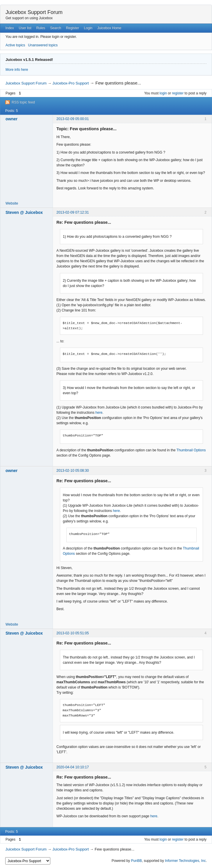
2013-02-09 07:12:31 (73, 212)
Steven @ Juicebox (24, 212)
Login (88, 28)
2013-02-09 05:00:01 (73, 119)
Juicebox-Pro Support (71, 83)
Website (12, 203)
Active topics (15, 45)
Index (9, 28)
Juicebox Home (109, 28)
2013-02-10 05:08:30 (73, 471)
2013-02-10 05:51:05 (73, 633)
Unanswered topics (43, 45)
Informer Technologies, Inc (185, 861)
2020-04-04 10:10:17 (73, 767)
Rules (41, 28)
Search (56, 28)
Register (73, 28)
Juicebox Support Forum (34, 12)
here (99, 413)
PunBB (136, 861)
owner (11, 119)
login (163, 93)
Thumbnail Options (191, 450)
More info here (17, 70)
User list (25, 28)
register (178, 93)
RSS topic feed (23, 102)
